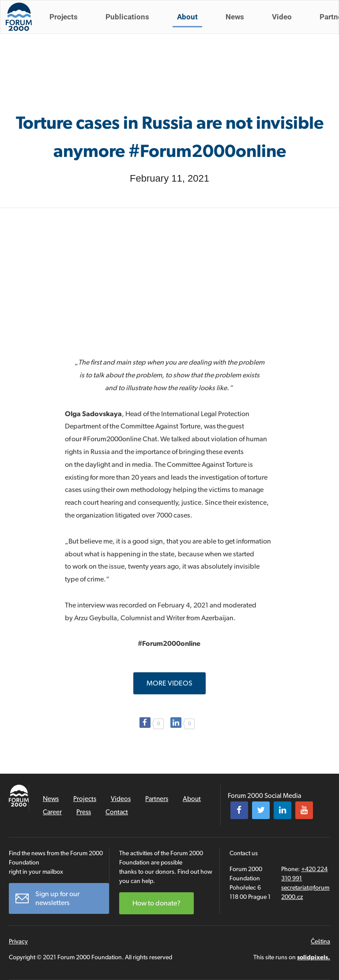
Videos (121, 799)
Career (52, 812)
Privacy (18, 941)
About (191, 26)
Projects (67, 26)
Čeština (320, 941)
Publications (131, 26)
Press (84, 812)
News (238, 26)
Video (285, 26)
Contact (117, 812)
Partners (157, 799)
